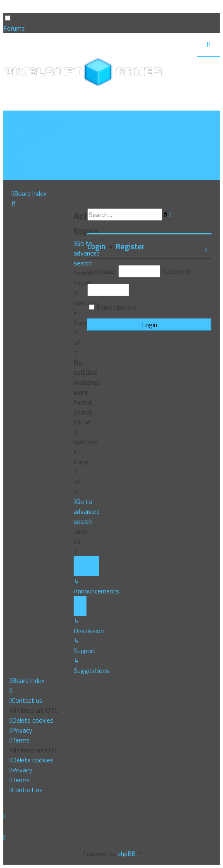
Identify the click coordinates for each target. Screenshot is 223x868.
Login (96, 246)
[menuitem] (31, 125)
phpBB (127, 854)
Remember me (117, 307)
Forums (14, 28)
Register (130, 246)
